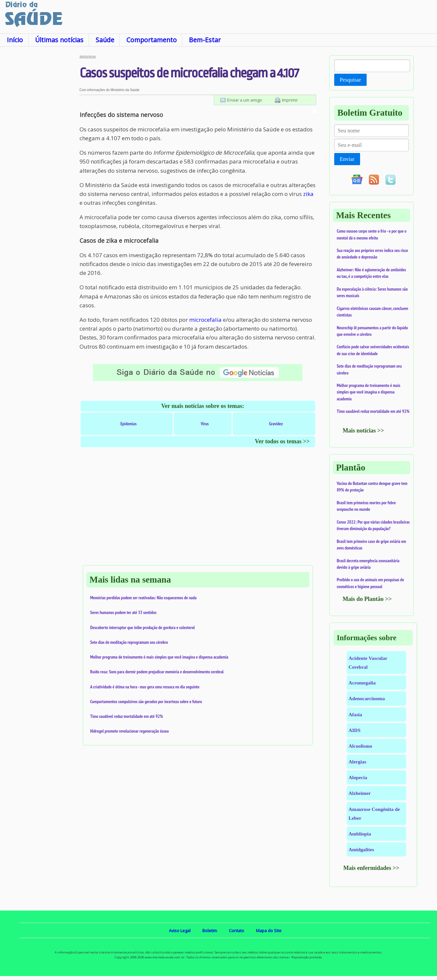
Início (15, 40)
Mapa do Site (269, 931)
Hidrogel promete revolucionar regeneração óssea (130, 731)
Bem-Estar (205, 40)
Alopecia (358, 777)
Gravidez (276, 424)
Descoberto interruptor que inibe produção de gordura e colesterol (143, 627)
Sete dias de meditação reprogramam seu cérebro (129, 642)
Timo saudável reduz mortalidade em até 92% (127, 716)
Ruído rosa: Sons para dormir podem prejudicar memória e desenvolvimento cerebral (157, 672)
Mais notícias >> (364, 431)
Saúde (105, 40)
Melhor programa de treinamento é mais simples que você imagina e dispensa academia (159, 657)
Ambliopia (360, 834)
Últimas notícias (59, 40)
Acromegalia (362, 683)
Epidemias (128, 424)
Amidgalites (361, 849)
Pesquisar (350, 80)
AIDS (355, 730)
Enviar (347, 159)
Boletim (210, 931)
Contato (237, 931)
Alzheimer (360, 793)
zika (308, 194)
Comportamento (152, 40)
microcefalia (205, 320)
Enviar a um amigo (245, 100)
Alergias (357, 762)
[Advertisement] (40, 154)
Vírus (205, 424)
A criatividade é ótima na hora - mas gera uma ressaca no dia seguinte (145, 687)
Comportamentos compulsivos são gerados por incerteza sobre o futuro (146, 701)
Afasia (355, 714)
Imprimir (290, 100)
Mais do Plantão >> (367, 599)
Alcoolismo (360, 746)
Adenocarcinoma (367, 698)
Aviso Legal (180, 931)
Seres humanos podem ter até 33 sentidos (123, 612)
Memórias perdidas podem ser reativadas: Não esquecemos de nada (144, 598)
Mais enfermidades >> (372, 868)
